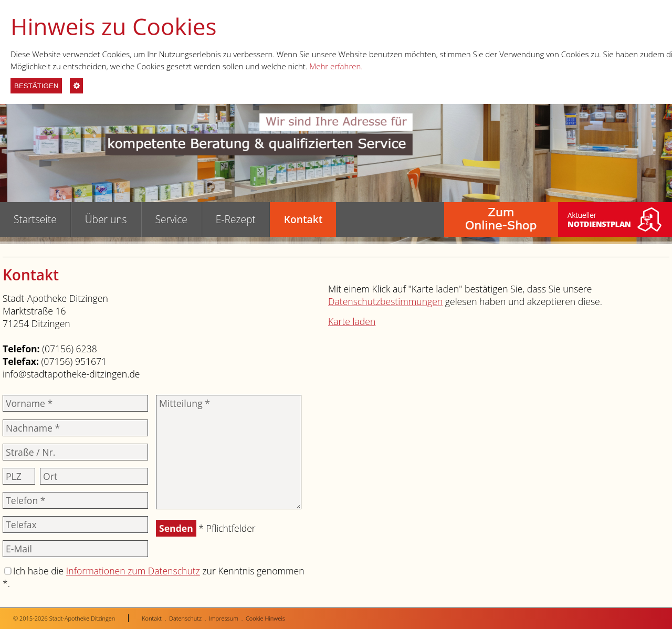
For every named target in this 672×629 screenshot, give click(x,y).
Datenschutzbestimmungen (385, 301)
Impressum (224, 618)
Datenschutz (185, 618)
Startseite (35, 219)
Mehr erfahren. (336, 66)
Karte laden (352, 321)
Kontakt (303, 219)
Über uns (106, 219)
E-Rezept (236, 219)
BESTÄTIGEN (36, 86)
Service (171, 219)
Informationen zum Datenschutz (133, 571)
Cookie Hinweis (265, 618)
